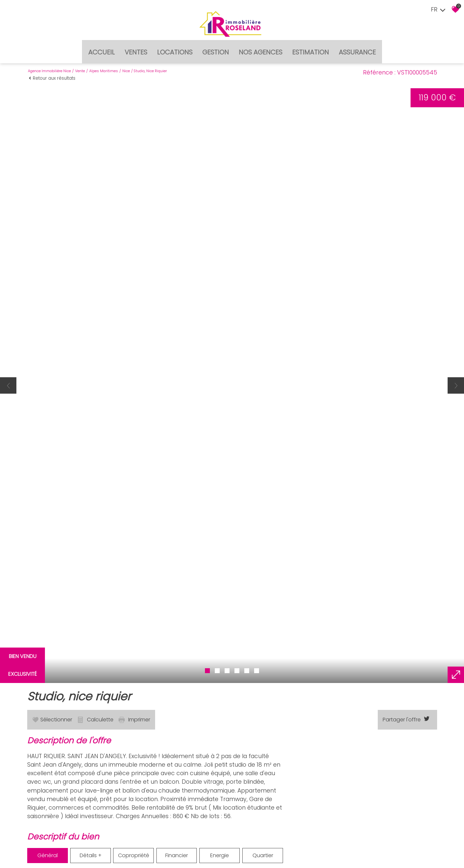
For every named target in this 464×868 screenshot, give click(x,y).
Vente (80, 65)
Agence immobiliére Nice (49, 65)
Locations (175, 47)
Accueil (101, 47)
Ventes (136, 47)
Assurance (357, 47)
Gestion (216, 47)
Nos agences (261, 47)
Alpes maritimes (104, 65)
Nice (126, 65)
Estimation (311, 47)
